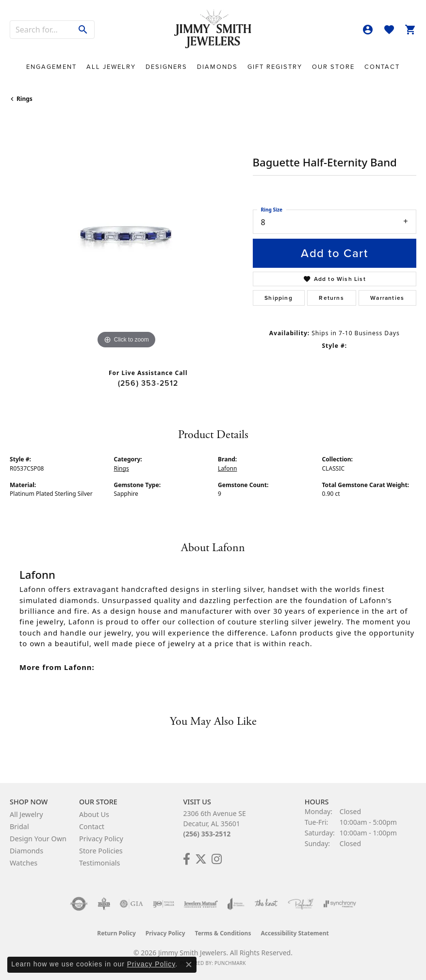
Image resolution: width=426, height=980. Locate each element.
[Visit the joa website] (236, 904)
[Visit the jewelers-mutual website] (201, 904)
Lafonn (227, 468)
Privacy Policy (101, 839)
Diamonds (217, 67)
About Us (94, 814)
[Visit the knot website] (266, 904)
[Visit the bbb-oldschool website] (104, 904)
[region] (126, 235)
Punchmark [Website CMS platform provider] (230, 963)
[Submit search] (83, 30)
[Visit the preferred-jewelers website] (301, 904)
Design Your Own (38, 839)
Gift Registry (275, 67)
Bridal (19, 826)
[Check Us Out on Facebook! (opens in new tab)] (187, 859)
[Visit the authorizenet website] (79, 904)
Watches (24, 863)
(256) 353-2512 (148, 383)
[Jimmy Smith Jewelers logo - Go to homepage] (213, 29)
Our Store (333, 67)
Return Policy (116, 933)
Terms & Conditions (223, 933)
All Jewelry (111, 67)
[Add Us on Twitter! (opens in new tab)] (201, 859)
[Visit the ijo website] (164, 904)
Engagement (51, 67)
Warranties (387, 298)
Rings (25, 99)
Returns (331, 298)
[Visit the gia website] (131, 904)
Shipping (279, 298)
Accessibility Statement (295, 933)
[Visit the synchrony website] (340, 904)
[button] (368, 30)
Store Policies (101, 851)
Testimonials (99, 863)
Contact (382, 67)
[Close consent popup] (189, 964)
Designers (166, 67)
